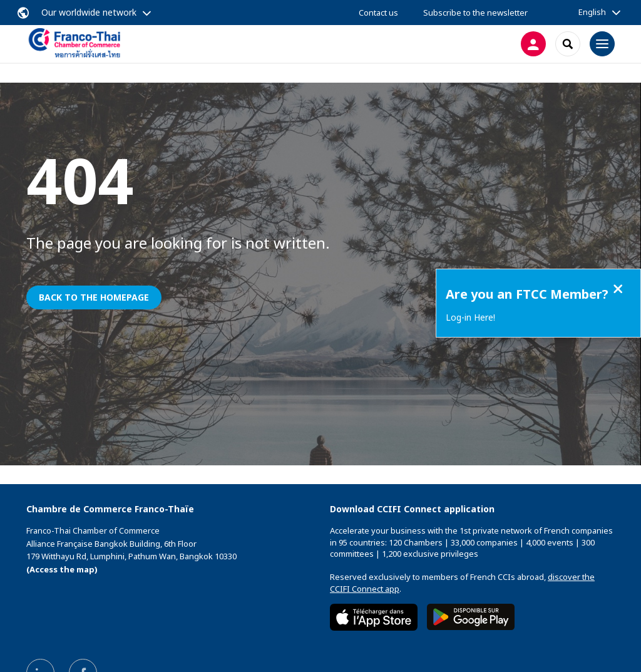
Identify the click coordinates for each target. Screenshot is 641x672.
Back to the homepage (94, 297)
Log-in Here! (470, 317)
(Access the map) (62, 569)
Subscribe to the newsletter (475, 13)
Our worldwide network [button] (89, 12)
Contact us (378, 13)
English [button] (592, 12)
